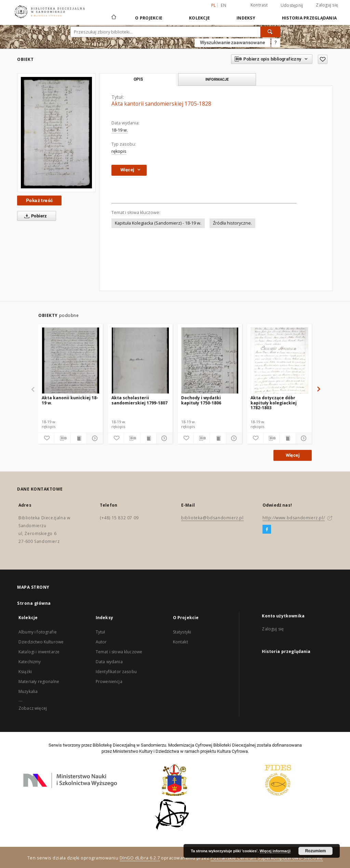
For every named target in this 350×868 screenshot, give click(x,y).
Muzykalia (28, 691)
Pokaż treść (39, 200)
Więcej (293, 455)
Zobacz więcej (33, 708)
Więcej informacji (275, 851)
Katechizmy (30, 662)
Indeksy (246, 18)
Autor (101, 642)
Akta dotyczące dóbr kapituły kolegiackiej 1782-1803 (274, 403)
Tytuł (100, 632)
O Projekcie (149, 18)
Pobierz (34, 216)
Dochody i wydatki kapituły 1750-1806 (201, 400)
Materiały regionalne (39, 682)
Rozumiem (316, 851)
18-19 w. (120, 130)
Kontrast (259, 5)
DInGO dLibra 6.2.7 (140, 858)
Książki (25, 672)
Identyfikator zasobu (116, 672)
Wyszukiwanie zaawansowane (232, 42)
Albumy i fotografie (38, 632)
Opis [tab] (138, 79)
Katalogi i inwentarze (39, 652)
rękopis (119, 151)
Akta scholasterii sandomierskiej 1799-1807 (139, 400)
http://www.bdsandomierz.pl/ (294, 518)
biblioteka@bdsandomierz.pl (212, 518)
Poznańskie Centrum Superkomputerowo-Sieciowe (267, 858)
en (224, 5)
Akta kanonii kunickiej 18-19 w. (70, 400)
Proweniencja (109, 682)
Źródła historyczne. (232, 223)
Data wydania (109, 662)
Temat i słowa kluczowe (119, 652)
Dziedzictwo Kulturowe (41, 642)
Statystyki (182, 632)
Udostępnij (292, 5)
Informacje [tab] (217, 79)
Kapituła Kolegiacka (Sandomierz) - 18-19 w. (158, 223)
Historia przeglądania (309, 18)
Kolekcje (199, 18)
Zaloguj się (327, 5)
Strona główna (34, 603)
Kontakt (180, 642)
